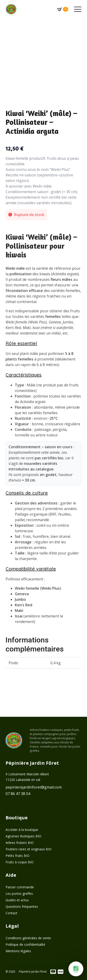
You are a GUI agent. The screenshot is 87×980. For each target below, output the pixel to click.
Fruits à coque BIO (20, 862)
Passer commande (20, 887)
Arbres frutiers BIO (20, 843)
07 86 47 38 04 (18, 794)
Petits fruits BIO (18, 856)
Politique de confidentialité (25, 944)
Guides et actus (17, 900)
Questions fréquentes (22, 906)
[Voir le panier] (62, 9)
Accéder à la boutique (22, 830)
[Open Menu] (78, 9)
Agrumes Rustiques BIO (23, 836)
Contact (11, 913)
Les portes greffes (19, 894)
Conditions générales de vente (28, 938)
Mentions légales (18, 951)
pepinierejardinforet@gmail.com (34, 787)
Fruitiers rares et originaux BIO (29, 849)
